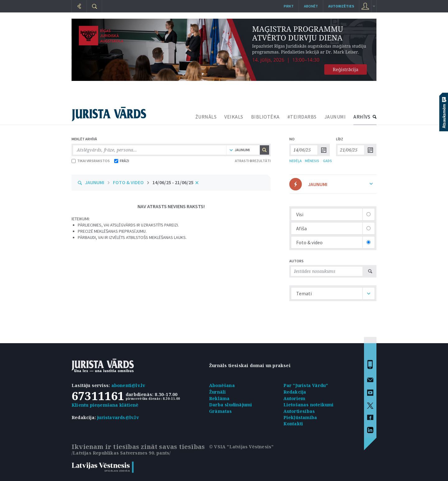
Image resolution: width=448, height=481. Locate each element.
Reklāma (219, 398)
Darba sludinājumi (231, 405)
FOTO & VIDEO (128, 182)
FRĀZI (122, 161)
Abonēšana (222, 385)
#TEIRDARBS (302, 117)
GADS (327, 161)
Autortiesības (299, 411)
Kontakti (293, 424)
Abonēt (311, 6)
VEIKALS (234, 117)
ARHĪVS (362, 117)
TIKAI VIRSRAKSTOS (91, 161)
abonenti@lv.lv (128, 385)
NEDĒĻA (296, 161)
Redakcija (295, 392)
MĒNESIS (312, 161)
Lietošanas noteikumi (309, 405)
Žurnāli (217, 392)
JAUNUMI (335, 117)
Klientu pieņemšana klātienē (105, 405)
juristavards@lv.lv (118, 417)
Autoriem (294, 398)
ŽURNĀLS (206, 117)
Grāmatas (221, 411)
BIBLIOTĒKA (265, 117)
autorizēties (341, 6)
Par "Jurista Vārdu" (306, 385)
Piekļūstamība (300, 417)
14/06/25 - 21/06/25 (173, 182)
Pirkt (289, 6)
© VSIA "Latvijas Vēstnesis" (241, 447)
